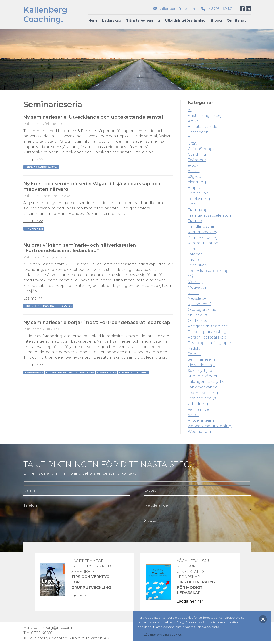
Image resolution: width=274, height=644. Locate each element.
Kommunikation (203, 243)
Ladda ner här (190, 601)
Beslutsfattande (202, 127)
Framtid (195, 221)
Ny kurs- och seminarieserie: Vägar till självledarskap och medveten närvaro (92, 186)
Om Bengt (236, 20)
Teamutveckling (203, 393)
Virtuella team (201, 420)
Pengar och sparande (208, 326)
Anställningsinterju (206, 116)
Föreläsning (199, 199)
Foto (192, 204)
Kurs (192, 249)
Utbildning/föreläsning (185, 20)
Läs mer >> (33, 160)
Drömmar (197, 160)
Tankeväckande (203, 387)
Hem (93, 20)
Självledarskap (201, 365)
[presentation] (55, 523)
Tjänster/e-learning (143, 20)
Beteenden (198, 132)
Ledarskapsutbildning (208, 271)
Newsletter (198, 298)
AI (190, 110)
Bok (191, 138)
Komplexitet (107, 373)
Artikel (194, 121)
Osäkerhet (197, 321)
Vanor (193, 415)
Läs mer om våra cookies (163, 635)
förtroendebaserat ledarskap (48, 306)
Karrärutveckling (203, 232)
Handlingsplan (202, 226)
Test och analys (202, 398)
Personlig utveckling (207, 332)
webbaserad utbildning (210, 426)
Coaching (197, 154)
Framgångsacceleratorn (210, 215)
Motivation (198, 287)
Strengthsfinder (203, 376)
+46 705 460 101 (220, 9)
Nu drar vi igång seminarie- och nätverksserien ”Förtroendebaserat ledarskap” (80, 248)
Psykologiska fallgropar (209, 343)
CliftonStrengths (203, 149)
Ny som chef (199, 304)
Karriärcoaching (203, 238)
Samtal (194, 354)
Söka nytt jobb (201, 371)
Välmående (198, 409)
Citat (192, 143)
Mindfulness (34, 229)
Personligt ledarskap (207, 337)
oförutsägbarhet (134, 373)
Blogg (216, 20)
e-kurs (194, 171)
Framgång (198, 210)
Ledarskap (112, 20)
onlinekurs (198, 315)
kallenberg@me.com (177, 9)
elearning (197, 182)
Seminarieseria (202, 359)
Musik (193, 293)
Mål (191, 276)
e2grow (195, 177)
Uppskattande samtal (41, 167)
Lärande (195, 254)
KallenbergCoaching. (45, 14)
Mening (195, 282)
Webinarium (199, 432)
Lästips (194, 260)
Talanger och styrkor (207, 382)
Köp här (79, 596)
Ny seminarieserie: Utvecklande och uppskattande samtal (93, 117)
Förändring (34, 373)
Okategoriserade (203, 310)
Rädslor (195, 348)
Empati (194, 188)
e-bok (193, 165)
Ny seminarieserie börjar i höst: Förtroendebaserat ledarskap (97, 322)
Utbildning (198, 404)
